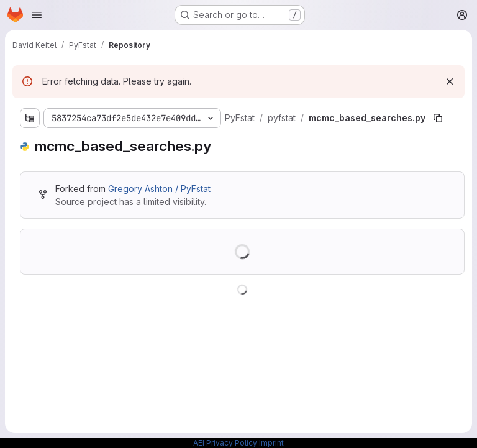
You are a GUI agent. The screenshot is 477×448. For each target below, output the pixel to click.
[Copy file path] (438, 118)
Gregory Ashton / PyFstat (159, 189)
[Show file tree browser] (30, 118)
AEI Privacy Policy (225, 443)
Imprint (271, 443)
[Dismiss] (450, 81)
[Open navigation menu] (37, 15)
